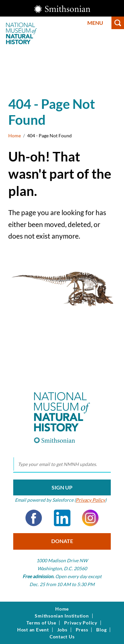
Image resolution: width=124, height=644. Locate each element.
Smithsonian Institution (62, 616)
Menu (95, 23)
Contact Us (62, 637)
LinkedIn (62, 518)
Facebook (34, 518)
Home (15, 136)
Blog (101, 630)
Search (118, 23)
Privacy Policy (90, 500)
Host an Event (33, 630)
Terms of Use (41, 623)
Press (82, 630)
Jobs (62, 630)
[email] (62, 464)
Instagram (90, 518)
